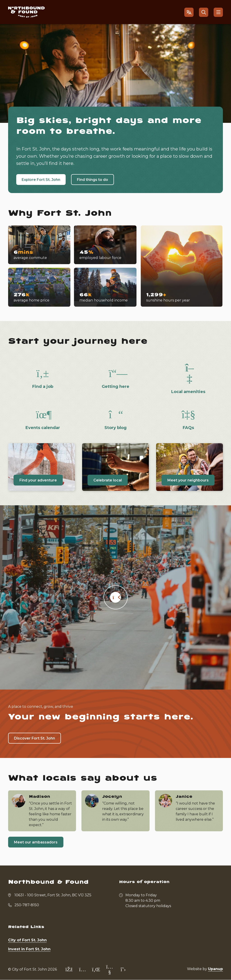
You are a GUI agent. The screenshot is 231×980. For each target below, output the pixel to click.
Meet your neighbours (188, 480)
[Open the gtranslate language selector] (189, 12)
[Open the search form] (204, 12)
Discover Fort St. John (35, 738)
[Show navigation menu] (218, 12)
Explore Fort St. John (41, 180)
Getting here (115, 387)
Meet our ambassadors (36, 842)
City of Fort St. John (27, 940)
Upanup (215, 969)
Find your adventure (38, 480)
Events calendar (43, 428)
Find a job (43, 387)
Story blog (115, 428)
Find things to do (92, 180)
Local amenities (188, 392)
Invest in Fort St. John (29, 949)
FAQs (188, 428)
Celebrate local (108, 480)
